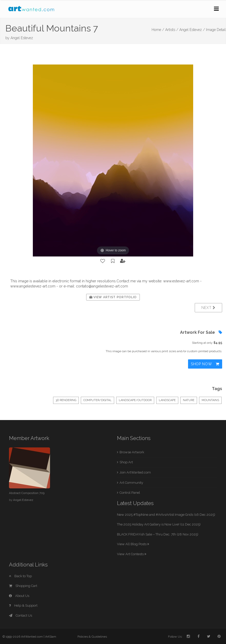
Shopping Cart (23, 586)
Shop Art (126, 462)
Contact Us (21, 615)
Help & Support (23, 605)
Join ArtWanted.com (135, 472)
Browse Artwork (132, 452)
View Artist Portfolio (113, 297)
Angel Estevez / (192, 30)
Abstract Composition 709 (27, 493)
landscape (167, 400)
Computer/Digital (97, 400)
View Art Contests (132, 554)
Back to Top (20, 576)
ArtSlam (51, 637)
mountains (210, 400)
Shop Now (205, 364)
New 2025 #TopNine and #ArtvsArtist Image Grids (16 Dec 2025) (166, 515)
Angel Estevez (22, 38)
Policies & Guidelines (92, 637)
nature (189, 400)
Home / (158, 30)
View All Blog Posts (133, 544)
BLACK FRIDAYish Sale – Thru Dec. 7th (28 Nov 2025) (158, 534)
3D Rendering (66, 400)
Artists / (172, 30)
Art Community (131, 483)
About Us (19, 596)
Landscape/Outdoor (135, 400)
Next (208, 308)
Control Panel (130, 493)
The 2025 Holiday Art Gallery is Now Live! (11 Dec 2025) (159, 524)
